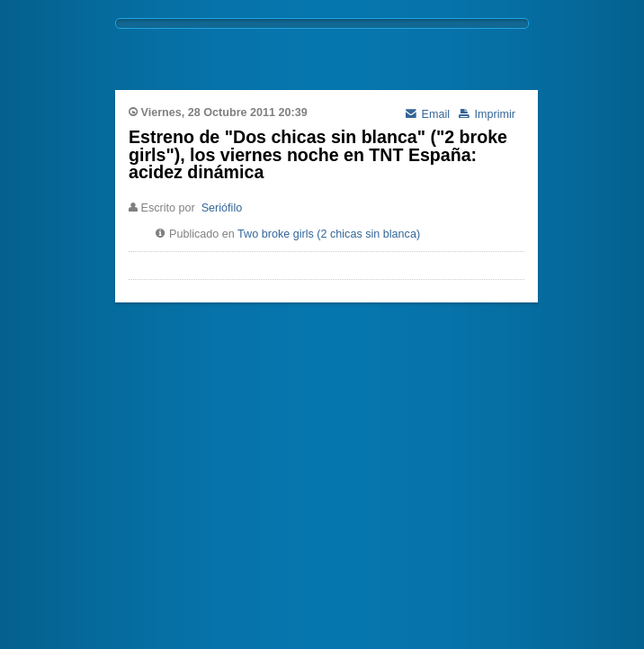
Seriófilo (222, 208)
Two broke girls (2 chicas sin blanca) (329, 234)
